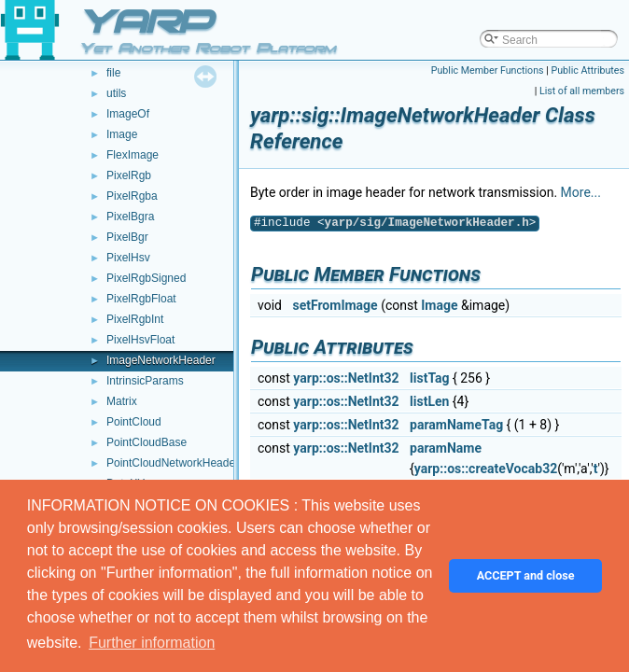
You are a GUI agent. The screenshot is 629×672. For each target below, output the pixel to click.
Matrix (122, 401)
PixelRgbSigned (146, 278)
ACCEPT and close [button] (526, 575)
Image (122, 134)
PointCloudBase (147, 442)
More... (581, 192)
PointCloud (134, 422)
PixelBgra (130, 217)
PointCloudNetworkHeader (173, 463)
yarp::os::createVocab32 (486, 469)
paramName (446, 448)
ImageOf (128, 114)
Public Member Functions (488, 70)
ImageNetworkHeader (161, 360)
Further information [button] (152, 643)
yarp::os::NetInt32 (346, 378)
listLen (429, 401)
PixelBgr (127, 237)
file (113, 73)
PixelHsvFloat (140, 340)
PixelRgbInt (135, 319)
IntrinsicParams (145, 381)
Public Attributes (587, 70)
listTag (429, 378)
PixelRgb (129, 175)
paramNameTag (456, 425)
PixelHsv (128, 258)
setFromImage (335, 305)
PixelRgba (132, 196)
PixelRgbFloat (141, 299)
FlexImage (133, 155)
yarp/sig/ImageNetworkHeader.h (427, 223)
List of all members (582, 91)
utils (116, 93)
